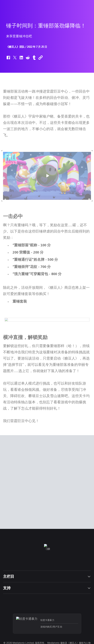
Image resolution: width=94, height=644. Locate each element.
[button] (8, 59)
